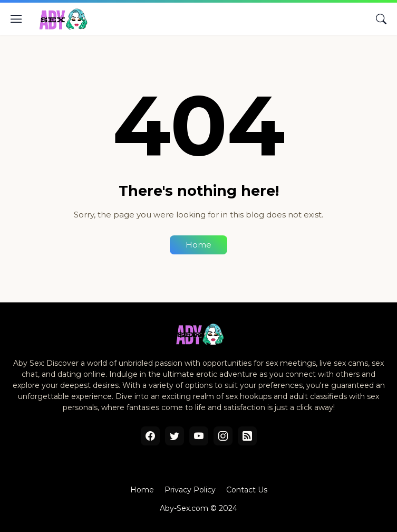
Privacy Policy (190, 490)
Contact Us (247, 490)
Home (198, 245)
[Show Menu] (16, 19)
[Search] (381, 19)
